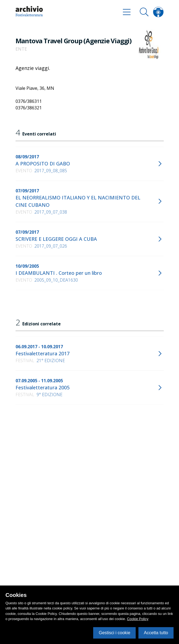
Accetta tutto (156, 633)
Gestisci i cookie (114, 633)
